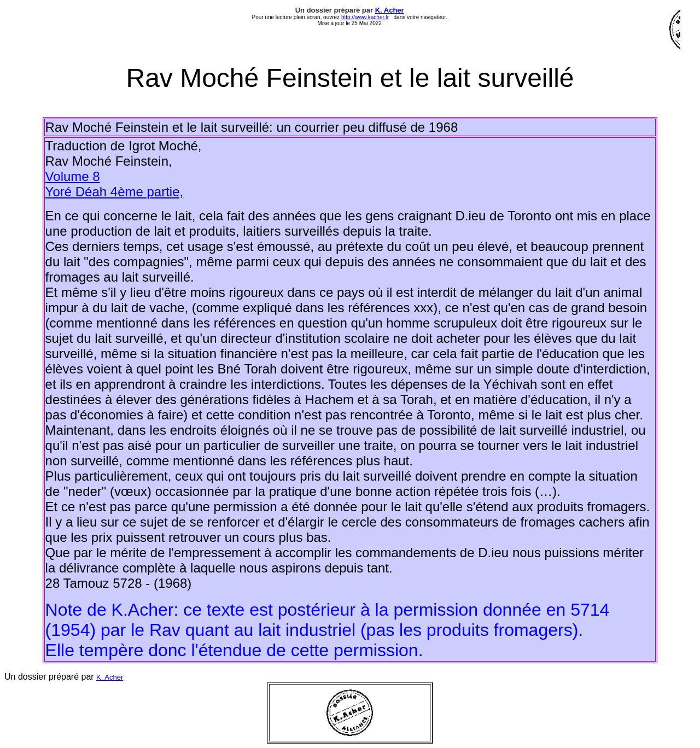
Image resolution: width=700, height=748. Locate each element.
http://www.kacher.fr (365, 17)
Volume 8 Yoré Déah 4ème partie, (115, 184)
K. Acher (390, 10)
